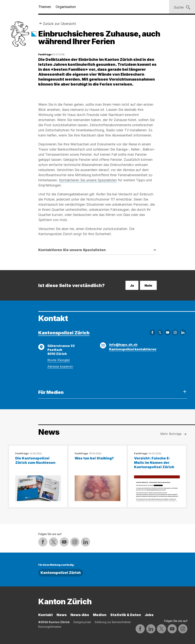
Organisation (66, 7)
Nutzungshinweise (50, 627)
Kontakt (46, 615)
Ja (132, 286)
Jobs (149, 615)
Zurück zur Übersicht (59, 24)
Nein (148, 286)
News (62, 615)
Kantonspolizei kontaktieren (133, 349)
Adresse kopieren (60, 366)
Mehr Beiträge (174, 434)
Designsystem (82, 622)
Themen (45, 7)
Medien (100, 615)
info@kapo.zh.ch (123, 345)
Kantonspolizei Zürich (64, 333)
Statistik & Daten (126, 615)
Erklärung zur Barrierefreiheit (113, 622)
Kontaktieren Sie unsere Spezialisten (88, 180)
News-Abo (80, 615)
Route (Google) (59, 360)
